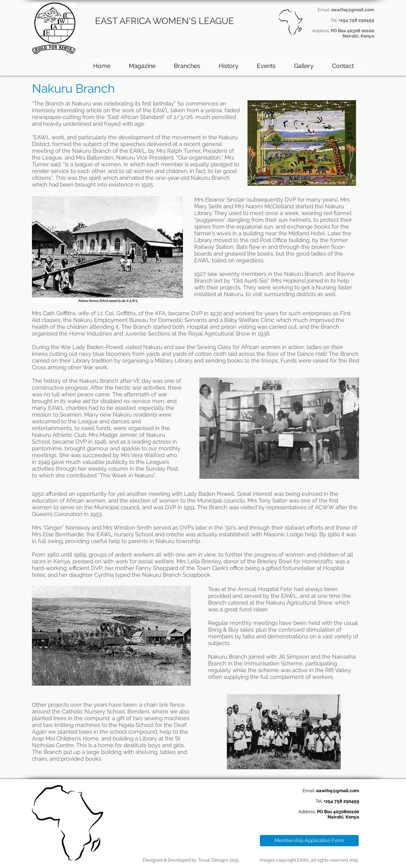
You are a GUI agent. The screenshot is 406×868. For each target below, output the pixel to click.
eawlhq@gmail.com (353, 10)
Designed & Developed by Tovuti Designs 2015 (191, 860)
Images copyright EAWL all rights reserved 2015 (309, 860)
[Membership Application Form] (309, 841)
